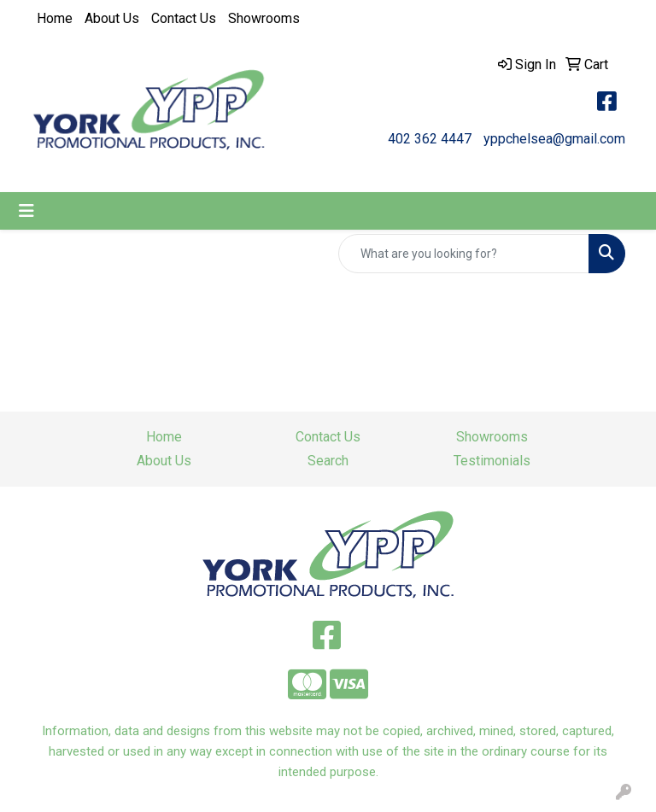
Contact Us (184, 18)
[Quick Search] (464, 254)
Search (328, 461)
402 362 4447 (430, 139)
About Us (112, 18)
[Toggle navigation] (26, 211)
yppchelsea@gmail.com (554, 139)
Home (55, 18)
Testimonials (492, 461)
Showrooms (264, 18)
